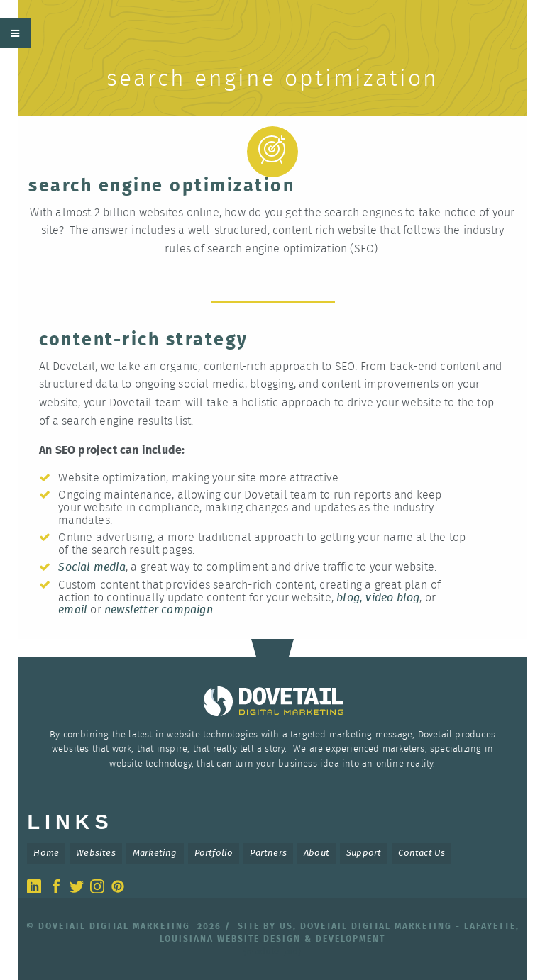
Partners (268, 853)
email (73, 610)
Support (364, 853)
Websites (96, 853)
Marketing (155, 853)
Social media (92, 567)
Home (46, 853)
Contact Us (422, 853)
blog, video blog (378, 598)
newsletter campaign (159, 610)
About (316, 853)
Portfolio (214, 853)
